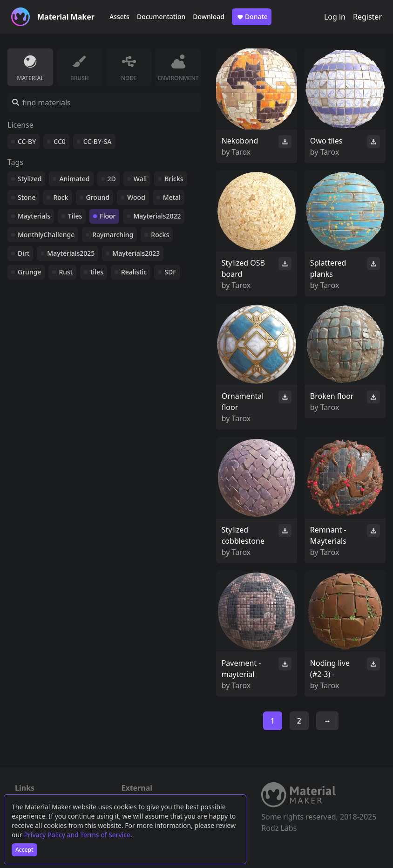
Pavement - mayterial (241, 669)
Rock (61, 197)
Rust (66, 272)
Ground (98, 197)
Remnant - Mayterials (328, 535)
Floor (108, 216)
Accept (24, 850)
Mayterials (34, 216)
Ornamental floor (243, 402)
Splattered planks (328, 268)
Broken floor (332, 396)
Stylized (30, 179)
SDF (170, 272)
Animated (74, 179)
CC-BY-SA (98, 141)
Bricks (174, 179)
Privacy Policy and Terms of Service (77, 835)
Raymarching (113, 235)
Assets (119, 17)
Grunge (29, 272)
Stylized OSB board (243, 268)
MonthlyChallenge (46, 235)
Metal (172, 197)
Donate (252, 17)
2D (112, 179)
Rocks (160, 235)
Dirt (24, 253)
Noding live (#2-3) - (330, 669)
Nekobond (240, 141)
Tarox (241, 152)
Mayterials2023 (136, 253)
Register (367, 17)
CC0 (60, 141)
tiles (97, 272)
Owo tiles (326, 141)
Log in (335, 17)
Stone (27, 197)
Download (209, 17)
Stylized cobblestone (243, 535)
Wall (140, 179)
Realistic (134, 272)
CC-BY (27, 141)
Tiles (75, 216)
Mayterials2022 (157, 216)
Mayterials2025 (71, 253)
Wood (136, 197)
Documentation (161, 17)
